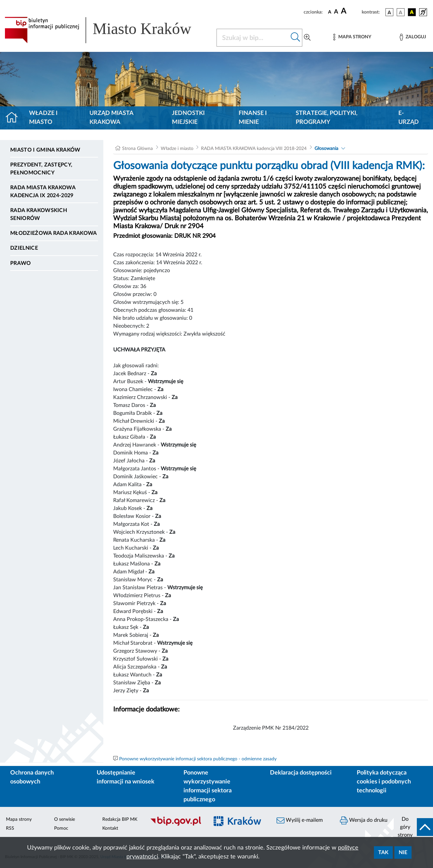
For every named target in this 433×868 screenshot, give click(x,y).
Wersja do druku (364, 820)
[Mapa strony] (352, 37)
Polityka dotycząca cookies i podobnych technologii (384, 782)
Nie (403, 852)
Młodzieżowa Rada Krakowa (54, 233)
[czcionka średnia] (336, 12)
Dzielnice (24, 248)
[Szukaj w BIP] (253, 38)
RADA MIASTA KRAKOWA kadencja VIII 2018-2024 (254, 149)
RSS (10, 828)
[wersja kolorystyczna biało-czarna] (401, 12)
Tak (383, 852)
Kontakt (110, 828)
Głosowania (326, 149)
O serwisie (65, 819)
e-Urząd (409, 118)
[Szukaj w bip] (296, 38)
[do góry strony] (413, 827)
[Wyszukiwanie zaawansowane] (307, 38)
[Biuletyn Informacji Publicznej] (176, 825)
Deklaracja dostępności (301, 773)
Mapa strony (19, 819)
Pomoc (61, 828)
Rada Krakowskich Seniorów (39, 214)
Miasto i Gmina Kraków (45, 150)
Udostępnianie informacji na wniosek (126, 777)
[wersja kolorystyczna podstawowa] (389, 12)
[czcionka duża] (350, 11)
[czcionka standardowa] (330, 12)
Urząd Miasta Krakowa (111, 118)
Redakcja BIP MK (120, 819)
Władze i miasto (43, 118)
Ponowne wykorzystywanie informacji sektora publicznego (208, 786)
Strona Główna (137, 149)
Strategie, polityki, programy (327, 118)
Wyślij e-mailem (300, 820)
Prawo (21, 263)
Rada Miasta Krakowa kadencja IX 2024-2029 (43, 192)
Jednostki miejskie (188, 118)
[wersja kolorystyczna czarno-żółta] (412, 12)
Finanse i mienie (253, 118)
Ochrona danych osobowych (32, 777)
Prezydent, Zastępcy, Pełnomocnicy (41, 169)
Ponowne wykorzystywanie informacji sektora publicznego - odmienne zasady (198, 759)
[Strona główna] (14, 118)
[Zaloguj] (413, 37)
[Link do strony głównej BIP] (107, 30)
